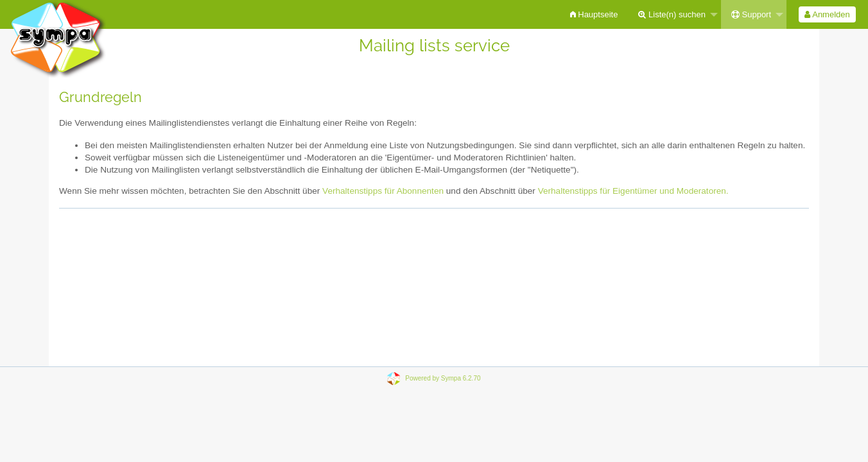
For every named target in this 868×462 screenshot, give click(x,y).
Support (751, 14)
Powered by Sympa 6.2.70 (443, 378)
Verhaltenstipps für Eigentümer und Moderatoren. (633, 191)
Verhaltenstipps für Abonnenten (383, 191)
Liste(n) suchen (672, 14)
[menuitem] (594, 14)
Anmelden (827, 14)
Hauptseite (594, 14)
